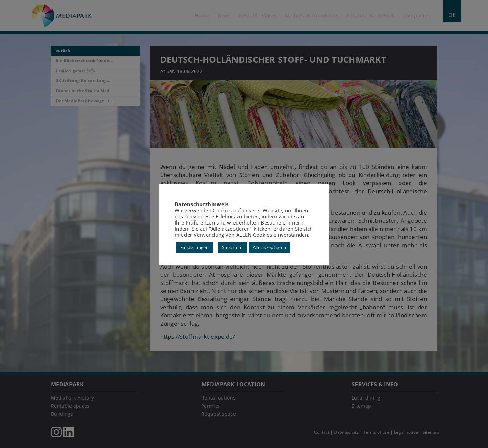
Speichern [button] (232, 247)
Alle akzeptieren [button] (270, 247)
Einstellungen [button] (195, 247)
